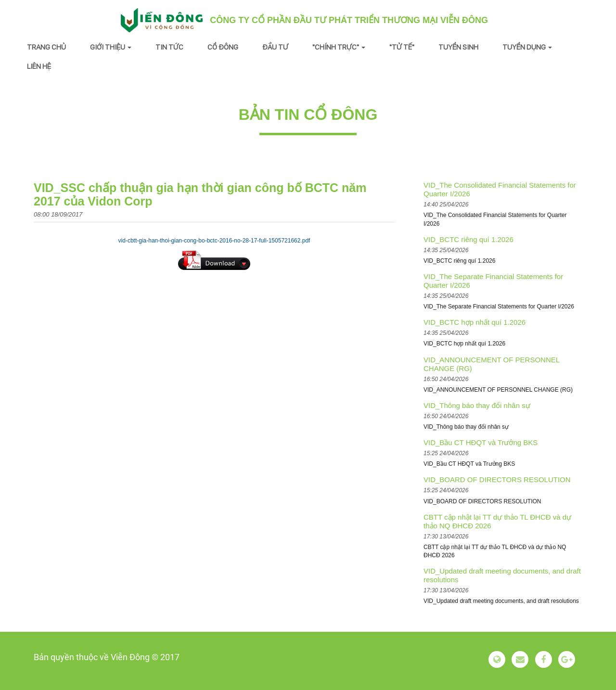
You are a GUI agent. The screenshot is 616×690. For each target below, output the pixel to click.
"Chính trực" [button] (339, 47)
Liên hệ (39, 66)
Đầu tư (275, 47)
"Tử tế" (402, 47)
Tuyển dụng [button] (527, 47)
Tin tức (169, 47)
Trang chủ (46, 47)
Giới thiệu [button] (111, 47)
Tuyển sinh (458, 47)
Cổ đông (223, 47)
